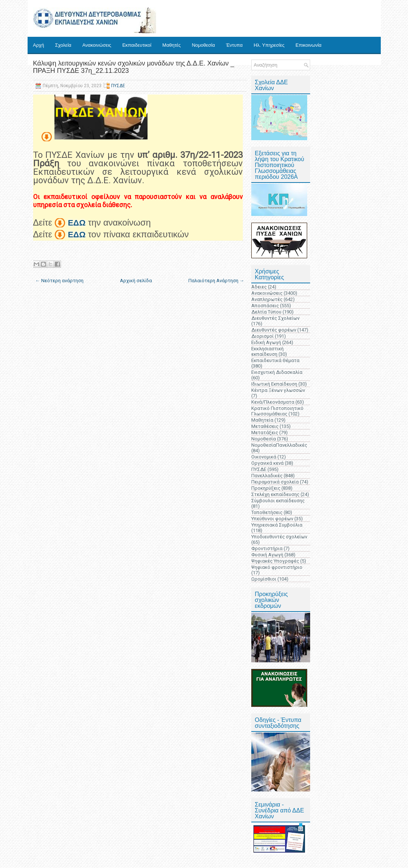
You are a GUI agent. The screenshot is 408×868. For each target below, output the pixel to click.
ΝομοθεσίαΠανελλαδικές (279, 445)
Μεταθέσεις (265, 426)
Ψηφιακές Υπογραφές (275, 561)
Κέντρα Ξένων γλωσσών (278, 390)
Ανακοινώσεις (97, 45)
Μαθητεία (262, 420)
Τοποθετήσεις (267, 512)
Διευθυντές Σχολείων (275, 318)
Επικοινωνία (308, 45)
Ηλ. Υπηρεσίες (269, 45)
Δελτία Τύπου (266, 312)
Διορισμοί (262, 336)
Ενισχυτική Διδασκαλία (277, 372)
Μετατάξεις (265, 433)
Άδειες (259, 287)
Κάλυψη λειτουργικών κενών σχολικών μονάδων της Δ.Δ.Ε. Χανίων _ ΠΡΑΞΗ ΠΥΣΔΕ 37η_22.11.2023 (134, 67)
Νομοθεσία (203, 45)
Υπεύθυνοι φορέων (272, 519)
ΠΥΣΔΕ (118, 86)
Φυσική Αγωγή (267, 555)
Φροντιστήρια (267, 548)
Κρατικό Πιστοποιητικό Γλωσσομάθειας (277, 411)
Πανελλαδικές (267, 476)
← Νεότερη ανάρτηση (59, 281)
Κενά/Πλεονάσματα (273, 402)
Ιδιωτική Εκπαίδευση (274, 384)
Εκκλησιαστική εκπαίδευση (267, 351)
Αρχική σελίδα (136, 281)
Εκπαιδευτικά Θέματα (275, 360)
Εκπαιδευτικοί (137, 45)
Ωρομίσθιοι (264, 579)
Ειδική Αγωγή (266, 342)
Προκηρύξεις (266, 488)
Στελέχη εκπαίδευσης (275, 494)
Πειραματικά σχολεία (275, 482)
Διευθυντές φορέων (274, 330)
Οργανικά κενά (267, 463)
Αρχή (39, 45)
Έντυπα (234, 45)
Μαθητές (171, 45)
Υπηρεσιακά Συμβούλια (277, 525)
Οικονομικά (264, 457)
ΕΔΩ (77, 223)
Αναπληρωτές (267, 299)
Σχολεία (63, 45)
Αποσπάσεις (265, 306)
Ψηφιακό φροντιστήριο (277, 567)
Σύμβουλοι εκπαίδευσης (278, 501)
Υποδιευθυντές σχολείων (279, 537)
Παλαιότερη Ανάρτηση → (216, 281)
